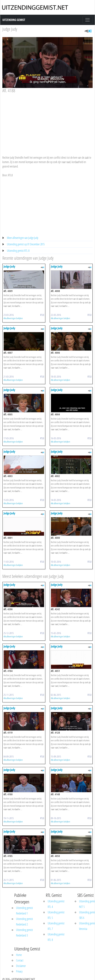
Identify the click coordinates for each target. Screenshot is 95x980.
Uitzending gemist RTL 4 (56, 904)
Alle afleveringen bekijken (13, 318)
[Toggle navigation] (88, 20)
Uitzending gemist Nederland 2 (24, 922)
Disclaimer (21, 966)
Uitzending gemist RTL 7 (56, 926)
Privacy (19, 971)
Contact (20, 960)
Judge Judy (10, 29)
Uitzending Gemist (14, 20)
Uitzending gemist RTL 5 (56, 915)
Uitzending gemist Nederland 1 (24, 911)
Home (19, 955)
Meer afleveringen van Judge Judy (23, 238)
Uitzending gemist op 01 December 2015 (26, 244)
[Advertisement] (46, 121)
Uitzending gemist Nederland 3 (24, 933)
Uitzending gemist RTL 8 (18, 251)
